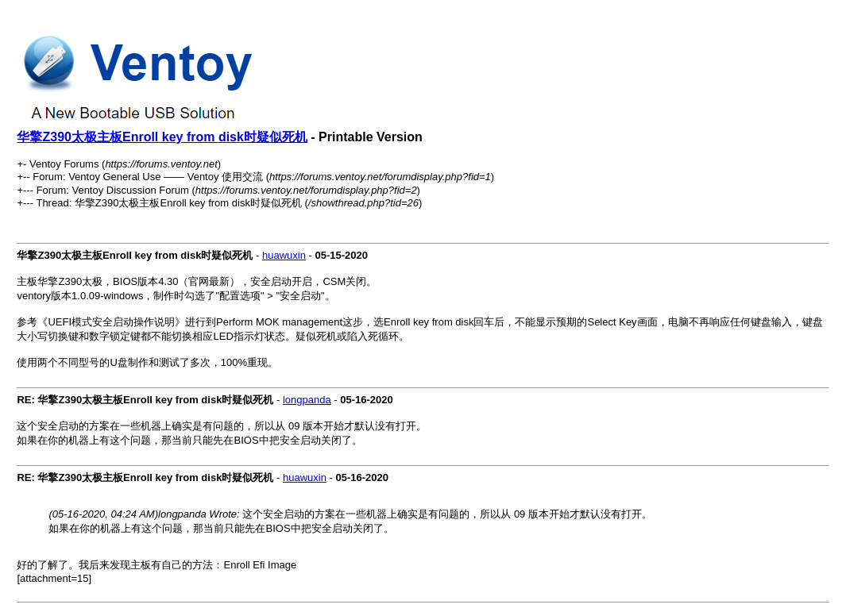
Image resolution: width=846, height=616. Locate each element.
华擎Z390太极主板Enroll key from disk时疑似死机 (162, 137)
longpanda (307, 400)
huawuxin (284, 255)
